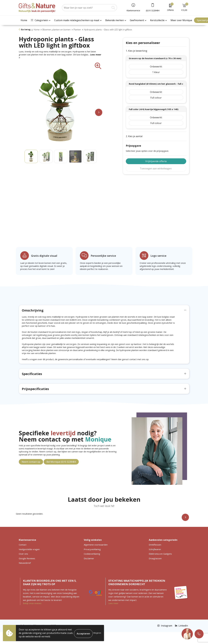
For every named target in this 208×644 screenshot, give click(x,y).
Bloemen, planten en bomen (57, 30)
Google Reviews (27, 571)
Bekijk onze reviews (32, 615)
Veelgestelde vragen (29, 561)
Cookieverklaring (92, 566)
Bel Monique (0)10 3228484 (61, 474)
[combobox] (86, 8)
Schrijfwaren (155, 561)
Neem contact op (31, 474)
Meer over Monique (181, 20)
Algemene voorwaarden (96, 557)
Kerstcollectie (157, 20)
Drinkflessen (155, 557)
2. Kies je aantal (134, 136)
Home (24, 20)
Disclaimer (89, 571)
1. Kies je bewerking (136, 51)
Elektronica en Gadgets (160, 566)
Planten (77, 30)
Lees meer (113, 615)
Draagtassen (155, 571)
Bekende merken (115, 20)
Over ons (23, 566)
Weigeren (97, 633)
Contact (23, 557)
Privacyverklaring (92, 561)
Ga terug (26, 29)
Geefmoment (137, 20)
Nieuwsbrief (25, 575)
